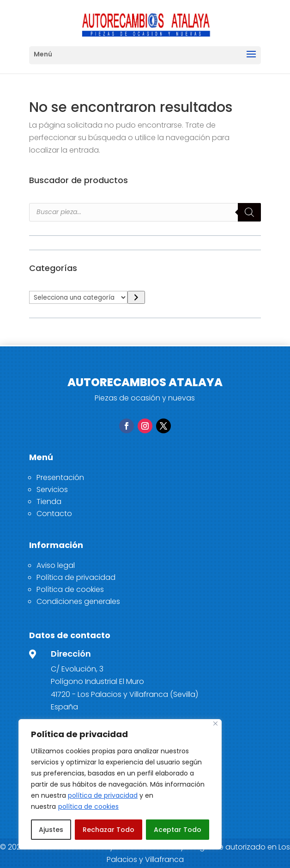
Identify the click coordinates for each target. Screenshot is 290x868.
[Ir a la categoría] (136, 298)
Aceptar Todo (178, 830)
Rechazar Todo (109, 830)
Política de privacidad (76, 577)
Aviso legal (56, 565)
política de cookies (88, 806)
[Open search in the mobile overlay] (145, 212)
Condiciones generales (78, 601)
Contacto (54, 514)
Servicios (52, 489)
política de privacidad (103, 795)
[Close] (215, 723)
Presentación (60, 477)
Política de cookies (70, 589)
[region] (120, 784)
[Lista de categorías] (79, 297)
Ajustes (51, 830)
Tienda (49, 502)
